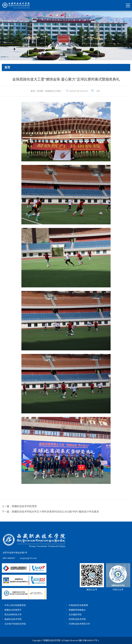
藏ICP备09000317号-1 (89, 640)
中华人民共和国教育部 (15, 605)
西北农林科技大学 (13, 615)
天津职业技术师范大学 (79, 624)
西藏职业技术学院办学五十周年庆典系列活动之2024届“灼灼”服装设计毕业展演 (55, 512)
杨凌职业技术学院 (13, 619)
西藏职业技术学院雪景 (24, 506)
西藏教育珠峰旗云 (77, 610)
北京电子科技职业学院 (15, 624)
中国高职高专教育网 (78, 605)
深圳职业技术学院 (77, 619)
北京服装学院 (75, 615)
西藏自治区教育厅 (13, 610)
